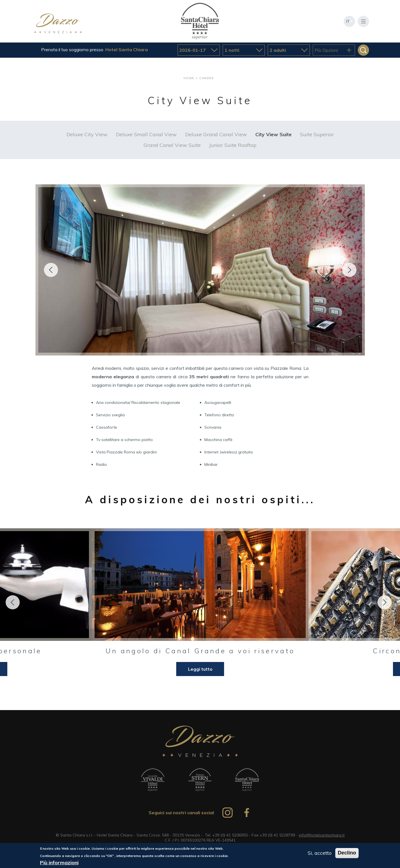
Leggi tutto (200, 669)
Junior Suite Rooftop (233, 145)
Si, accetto (320, 853)
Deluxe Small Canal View (146, 134)
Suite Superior (317, 134)
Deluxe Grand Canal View (216, 134)
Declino (347, 853)
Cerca (363, 50)
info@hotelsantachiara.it (322, 835)
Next (385, 602)
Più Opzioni (326, 50)
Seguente (349, 270)
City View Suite (273, 134)
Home (189, 78)
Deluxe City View (87, 134)
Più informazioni (59, 863)
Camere (206, 78)
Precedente (51, 270)
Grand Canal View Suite (172, 145)
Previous (13, 602)
